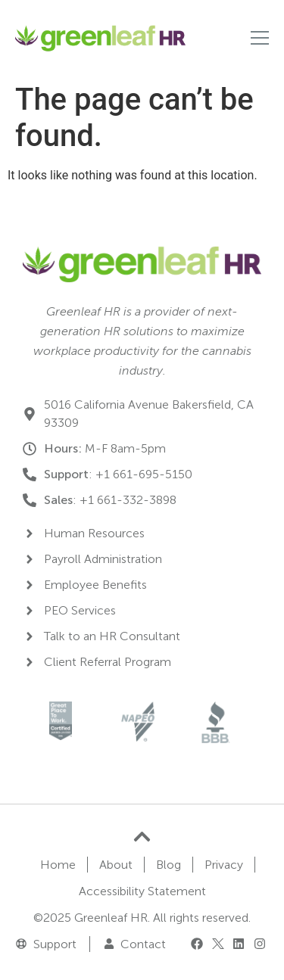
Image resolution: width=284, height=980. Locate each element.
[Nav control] (260, 38)
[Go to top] (142, 837)
